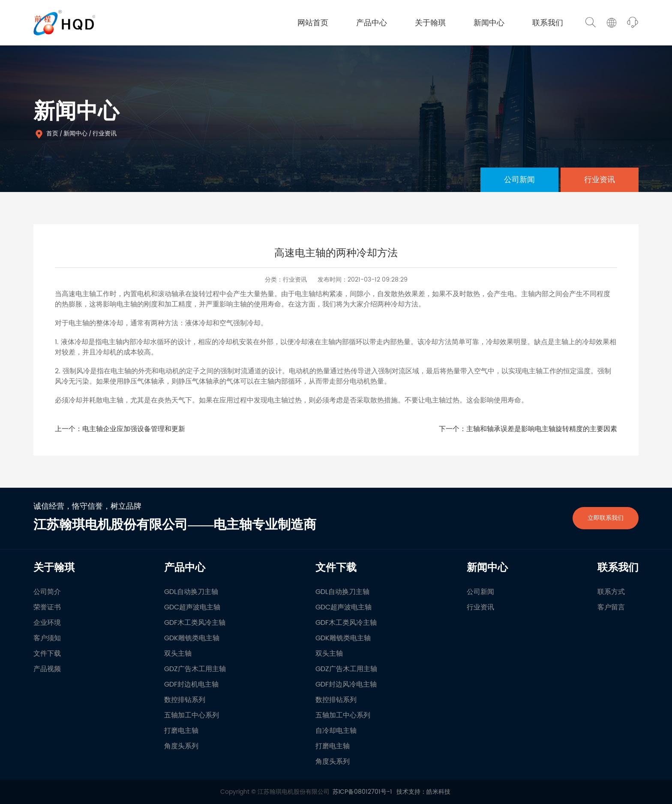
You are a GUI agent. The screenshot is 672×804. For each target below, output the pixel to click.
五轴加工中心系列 (192, 715)
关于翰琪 (430, 23)
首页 (52, 133)
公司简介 (47, 592)
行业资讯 (105, 133)
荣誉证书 (47, 607)
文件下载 (47, 654)
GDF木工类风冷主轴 (195, 623)
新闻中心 (489, 23)
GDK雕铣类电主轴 (192, 638)
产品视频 (47, 669)
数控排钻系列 (185, 700)
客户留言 (611, 607)
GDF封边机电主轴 (191, 684)
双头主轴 (178, 654)
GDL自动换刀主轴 (191, 592)
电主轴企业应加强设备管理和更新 (134, 429)
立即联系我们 (606, 518)
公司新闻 (519, 180)
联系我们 (548, 23)
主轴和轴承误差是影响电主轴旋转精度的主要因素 (542, 429)
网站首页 (313, 23)
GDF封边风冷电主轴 (346, 684)
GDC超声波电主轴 (192, 607)
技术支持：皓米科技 (423, 792)
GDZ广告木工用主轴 (195, 669)
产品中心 (372, 23)
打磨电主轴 (181, 731)
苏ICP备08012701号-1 (362, 792)
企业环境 (47, 623)
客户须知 (47, 638)
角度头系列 (181, 746)
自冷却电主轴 (336, 731)
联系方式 (611, 592)
